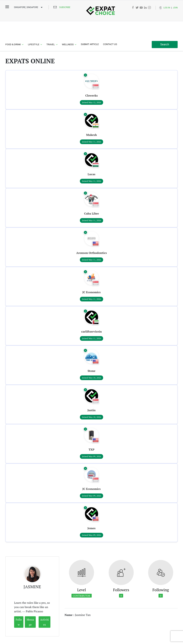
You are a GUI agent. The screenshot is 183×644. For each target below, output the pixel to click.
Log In (167, 8)
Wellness (68, 28)
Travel (51, 28)
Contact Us (110, 27)
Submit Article (90, 27)
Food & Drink (13, 28)
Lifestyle (34, 28)
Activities (45, 605)
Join (175, 8)
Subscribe (65, 7)
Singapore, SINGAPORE (29, 8)
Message (30, 605)
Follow (19, 605)
